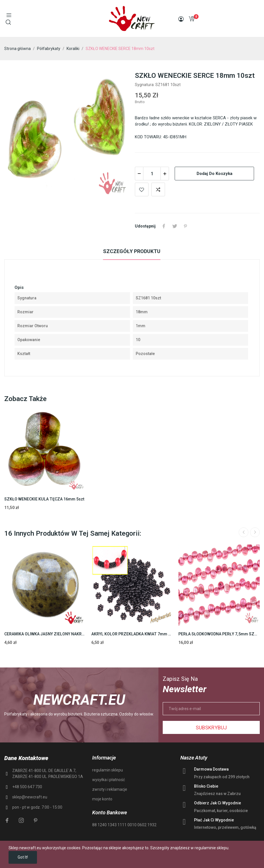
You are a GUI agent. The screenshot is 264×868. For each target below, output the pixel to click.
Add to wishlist (142, 189)
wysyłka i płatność (109, 780)
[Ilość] (152, 174)
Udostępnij (164, 226)
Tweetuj (175, 226)
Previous (244, 532)
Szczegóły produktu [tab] (132, 251)
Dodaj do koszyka (214, 174)
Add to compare (158, 189)
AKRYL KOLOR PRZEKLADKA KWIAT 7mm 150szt (132, 634)
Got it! (23, 857)
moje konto (102, 799)
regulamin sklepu (108, 770)
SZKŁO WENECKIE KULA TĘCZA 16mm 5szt (44, 499)
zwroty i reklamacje (110, 789)
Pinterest (185, 226)
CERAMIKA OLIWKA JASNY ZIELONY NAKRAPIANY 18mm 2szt (45, 634)
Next (255, 532)
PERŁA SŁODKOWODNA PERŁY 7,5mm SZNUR (219, 634)
